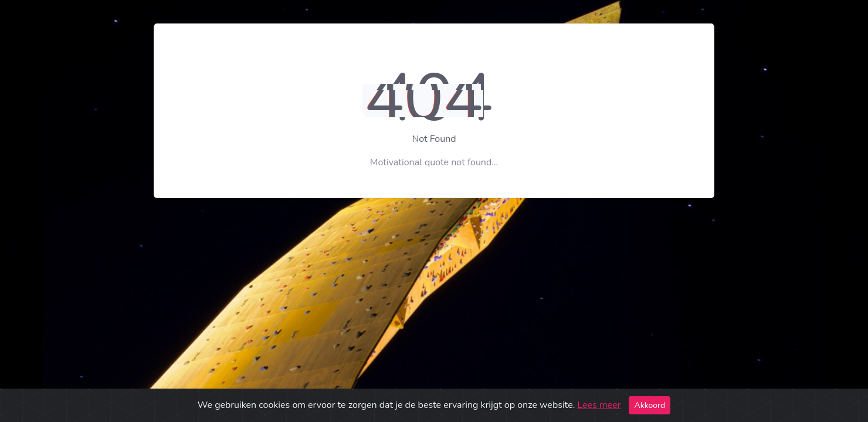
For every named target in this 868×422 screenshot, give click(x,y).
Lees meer (599, 405)
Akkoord (650, 405)
